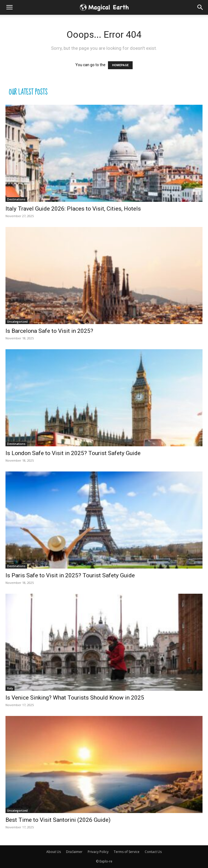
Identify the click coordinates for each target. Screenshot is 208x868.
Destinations (16, 199)
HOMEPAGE (120, 65)
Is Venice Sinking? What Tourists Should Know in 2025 (75, 698)
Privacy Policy (98, 852)
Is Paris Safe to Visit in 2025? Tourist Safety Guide (70, 575)
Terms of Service (127, 852)
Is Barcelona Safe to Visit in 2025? (49, 331)
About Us (54, 852)
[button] (200, 7)
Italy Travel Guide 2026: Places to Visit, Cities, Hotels (73, 209)
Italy (10, 688)
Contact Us (153, 852)
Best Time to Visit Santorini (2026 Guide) (58, 820)
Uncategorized (17, 322)
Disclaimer (74, 852)
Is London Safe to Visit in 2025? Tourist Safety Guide (73, 453)
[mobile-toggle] (9, 7)
